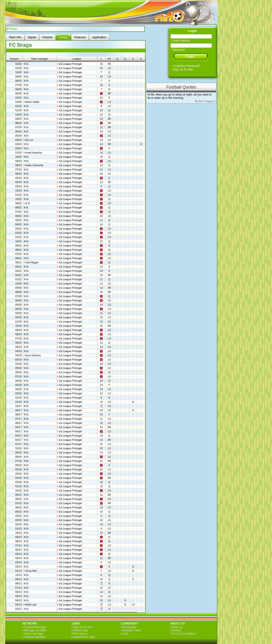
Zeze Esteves (33, 355)
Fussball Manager (35, 627)
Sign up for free (183, 69)
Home (13, 29)
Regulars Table (132, 630)
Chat (125, 634)
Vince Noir (31, 571)
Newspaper (129, 627)
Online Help (80, 630)
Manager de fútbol (35, 630)
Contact (176, 630)
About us (177, 627)
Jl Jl (28, 203)
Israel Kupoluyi (34, 153)
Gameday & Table (84, 637)
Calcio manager (34, 634)
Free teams (80, 634)
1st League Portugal (70, 64)
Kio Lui (29, 140)
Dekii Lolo (31, 605)
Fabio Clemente (34, 165)
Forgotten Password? (187, 66)
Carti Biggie (32, 262)
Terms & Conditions (184, 634)
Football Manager (35, 637)
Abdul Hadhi (32, 102)
